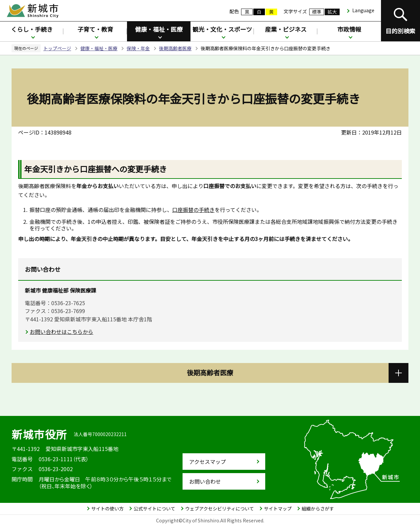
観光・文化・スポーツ (222, 29)
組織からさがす (318, 508)
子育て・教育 (95, 29)
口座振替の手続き (193, 210)
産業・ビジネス (286, 29)
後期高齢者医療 (175, 48)
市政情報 (349, 29)
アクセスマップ (208, 462)
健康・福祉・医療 (159, 29)
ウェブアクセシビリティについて (220, 508)
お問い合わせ (205, 481)
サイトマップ (278, 508)
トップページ (57, 48)
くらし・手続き (32, 29)
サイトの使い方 (107, 508)
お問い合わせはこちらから (62, 332)
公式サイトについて (154, 508)
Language (363, 10)
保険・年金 (138, 48)
